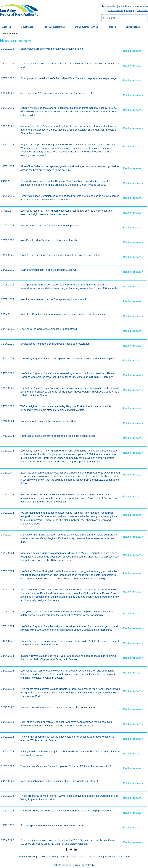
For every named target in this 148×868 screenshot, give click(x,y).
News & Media (116, 10)
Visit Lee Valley (108, 6)
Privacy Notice (27, 857)
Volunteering (141, 6)
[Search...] (124, 18)
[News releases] (10, 33)
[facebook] (66, 849)
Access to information (117, 857)
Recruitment (125, 6)
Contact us (142, 10)
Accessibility (95, 857)
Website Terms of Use (72, 857)
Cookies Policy (47, 857)
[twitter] (71, 849)
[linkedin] (76, 849)
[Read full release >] (134, 51)
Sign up (130, 10)
